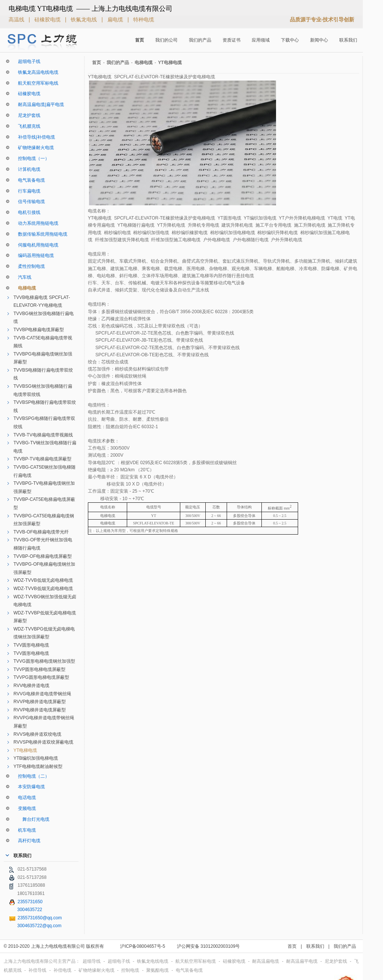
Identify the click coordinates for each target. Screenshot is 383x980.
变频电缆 (25, 808)
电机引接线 (27, 212)
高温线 (17, 19)
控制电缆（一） (31, 158)
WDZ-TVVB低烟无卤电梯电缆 (43, 580)
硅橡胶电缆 (48, 19)
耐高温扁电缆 (266, 961)
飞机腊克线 (27, 126)
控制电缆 (131, 970)
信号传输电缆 (29, 202)
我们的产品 (200, 40)
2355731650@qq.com (40, 918)
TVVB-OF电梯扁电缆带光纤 (41, 532)
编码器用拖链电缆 (34, 255)
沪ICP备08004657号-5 (143, 946)
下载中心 (290, 40)
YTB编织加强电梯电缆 (36, 758)
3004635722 (30, 910)
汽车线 (22, 277)
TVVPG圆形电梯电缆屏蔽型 (41, 677)
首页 (140, 40)
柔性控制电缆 (29, 266)
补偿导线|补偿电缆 (34, 137)
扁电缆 (116, 19)
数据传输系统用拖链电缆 (40, 234)
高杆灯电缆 (27, 841)
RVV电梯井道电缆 (31, 686)
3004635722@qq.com (39, 926)
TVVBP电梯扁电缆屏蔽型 (39, 330)
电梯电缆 (25, 288)
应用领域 (261, 40)
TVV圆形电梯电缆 (31, 645)
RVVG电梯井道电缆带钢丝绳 (42, 694)
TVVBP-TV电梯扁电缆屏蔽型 (42, 459)
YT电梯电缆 (25, 750)
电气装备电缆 (29, 180)
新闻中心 (319, 40)
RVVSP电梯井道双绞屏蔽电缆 (43, 742)
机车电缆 (25, 830)
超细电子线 (27, 61)
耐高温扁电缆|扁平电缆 (39, 105)
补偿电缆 (63, 970)
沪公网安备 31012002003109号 (209, 946)
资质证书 (232, 40)
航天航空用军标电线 (36, 83)
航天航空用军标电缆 (196, 961)
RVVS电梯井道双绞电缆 (37, 734)
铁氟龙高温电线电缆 (36, 72)
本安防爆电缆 (29, 787)
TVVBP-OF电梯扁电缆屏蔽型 (43, 556)
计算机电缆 (27, 169)
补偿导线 (38, 970)
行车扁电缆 (27, 191)
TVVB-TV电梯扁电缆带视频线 (43, 435)
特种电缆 (144, 19)
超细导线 (92, 961)
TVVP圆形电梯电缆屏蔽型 (39, 669)
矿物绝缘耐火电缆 (34, 148)
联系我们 (348, 40)
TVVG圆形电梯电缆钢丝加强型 (44, 661)
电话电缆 (25, 798)
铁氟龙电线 (85, 19)
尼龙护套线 (27, 115)
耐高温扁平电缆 (302, 961)
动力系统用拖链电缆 (36, 223)
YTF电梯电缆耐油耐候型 (38, 766)
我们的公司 (166, 40)
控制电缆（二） (31, 776)
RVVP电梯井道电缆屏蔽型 (40, 702)
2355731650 (30, 902)
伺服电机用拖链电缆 (36, 245)
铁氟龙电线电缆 (153, 961)
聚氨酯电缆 (158, 970)
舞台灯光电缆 (31, 819)
